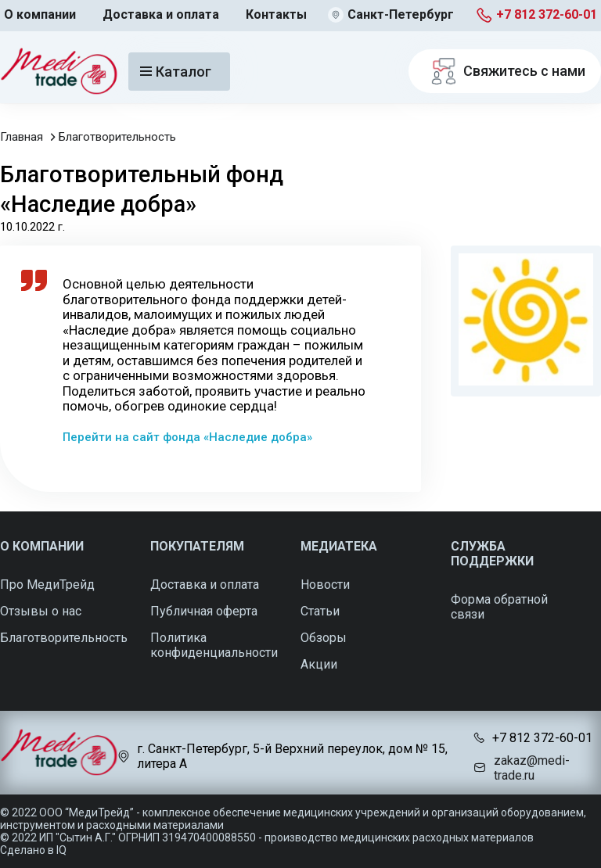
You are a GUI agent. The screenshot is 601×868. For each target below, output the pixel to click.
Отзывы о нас (41, 611)
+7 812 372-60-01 (547, 14)
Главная (22, 137)
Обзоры (324, 638)
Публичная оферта (204, 611)
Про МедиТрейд (47, 585)
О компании (40, 14)
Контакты (276, 14)
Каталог (176, 72)
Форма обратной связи (499, 607)
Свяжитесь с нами (505, 71)
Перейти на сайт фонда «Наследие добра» (187, 437)
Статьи (320, 611)
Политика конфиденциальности (214, 645)
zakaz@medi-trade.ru (532, 768)
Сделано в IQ (33, 850)
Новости (325, 585)
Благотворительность (117, 137)
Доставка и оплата (161, 14)
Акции (319, 664)
